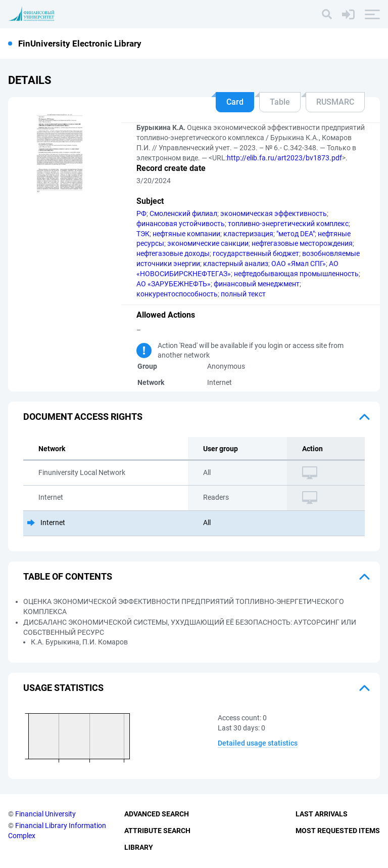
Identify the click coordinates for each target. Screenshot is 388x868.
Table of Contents (68, 576)
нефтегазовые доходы (173, 253)
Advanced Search (157, 814)
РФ (141, 213)
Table (280, 102)
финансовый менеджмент (257, 284)
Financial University (45, 814)
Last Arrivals (322, 814)
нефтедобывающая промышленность (296, 274)
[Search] (327, 14)
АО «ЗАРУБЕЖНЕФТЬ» (174, 284)
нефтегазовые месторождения (302, 243)
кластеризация (248, 234)
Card (235, 102)
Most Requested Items (338, 831)
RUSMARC (335, 102)
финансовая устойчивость (181, 224)
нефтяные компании (186, 234)
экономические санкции (208, 243)
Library (139, 847)
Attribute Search (157, 831)
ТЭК (143, 234)
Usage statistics (63, 688)
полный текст (243, 294)
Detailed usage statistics (258, 743)
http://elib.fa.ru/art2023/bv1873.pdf (284, 158)
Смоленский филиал (183, 213)
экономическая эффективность (274, 213)
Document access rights (83, 417)
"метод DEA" (296, 234)
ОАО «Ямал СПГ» (299, 264)
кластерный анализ (236, 264)
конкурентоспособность (177, 294)
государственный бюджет (256, 253)
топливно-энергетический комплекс (288, 224)
